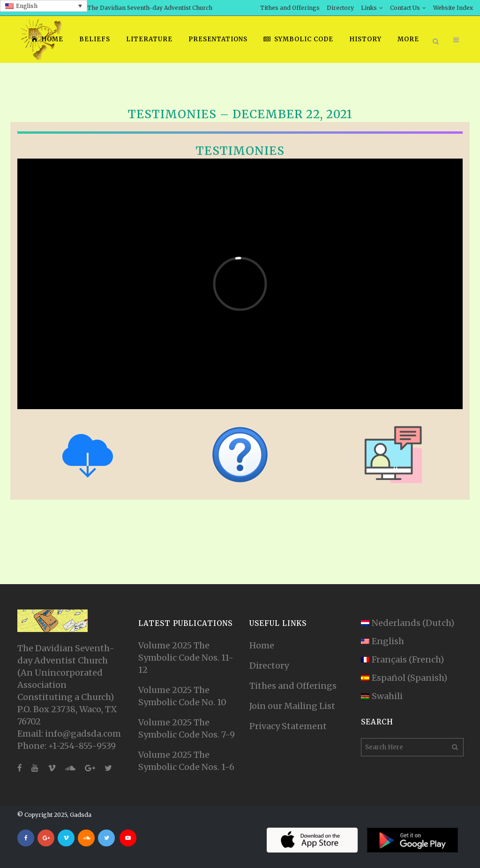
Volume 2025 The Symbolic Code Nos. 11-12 (186, 658)
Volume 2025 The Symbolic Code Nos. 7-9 (187, 728)
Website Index (453, 8)
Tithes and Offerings (290, 8)
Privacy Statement (288, 726)
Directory (340, 8)
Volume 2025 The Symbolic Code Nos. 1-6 (186, 761)
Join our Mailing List (292, 706)
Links (369, 8)
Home (262, 645)
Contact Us (405, 8)
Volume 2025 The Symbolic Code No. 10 (182, 696)
